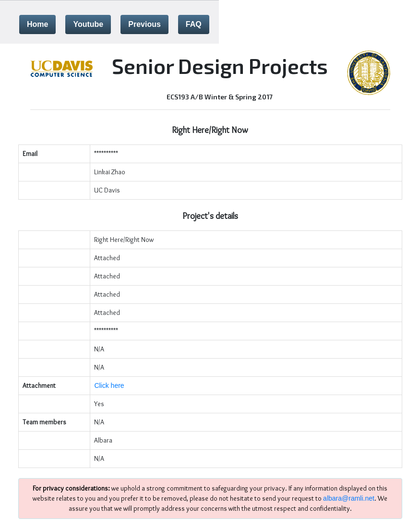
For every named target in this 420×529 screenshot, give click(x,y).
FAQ (194, 24)
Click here (109, 385)
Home (37, 24)
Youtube (88, 24)
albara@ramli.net (349, 498)
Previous (144, 24)
